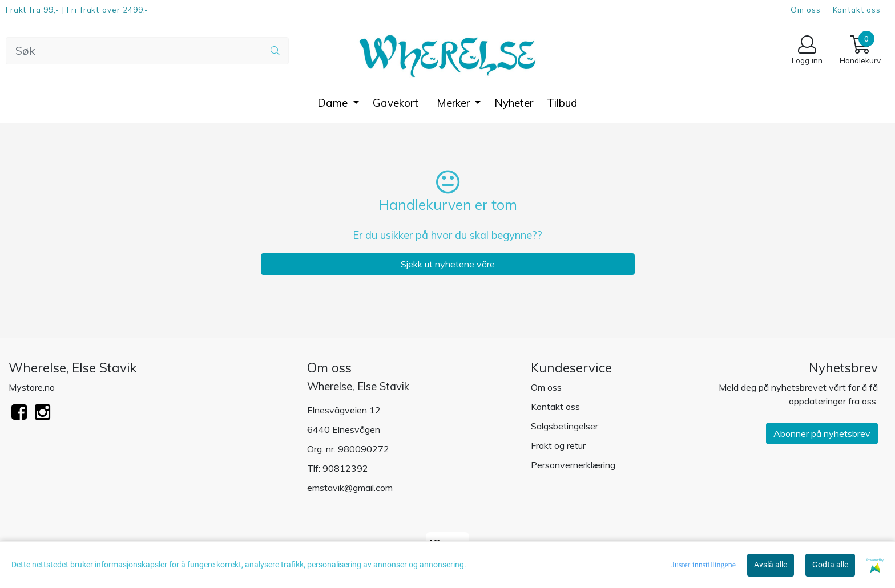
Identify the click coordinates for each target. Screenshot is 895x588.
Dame (334, 103)
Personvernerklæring (573, 465)
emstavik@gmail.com (350, 488)
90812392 (345, 468)
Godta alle (830, 565)
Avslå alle (771, 565)
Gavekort (396, 103)
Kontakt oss (857, 9)
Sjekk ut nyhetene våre (448, 264)
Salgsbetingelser (565, 426)
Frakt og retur (558, 445)
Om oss (806, 9)
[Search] (147, 51)
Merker (455, 103)
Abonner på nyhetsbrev (822, 433)
